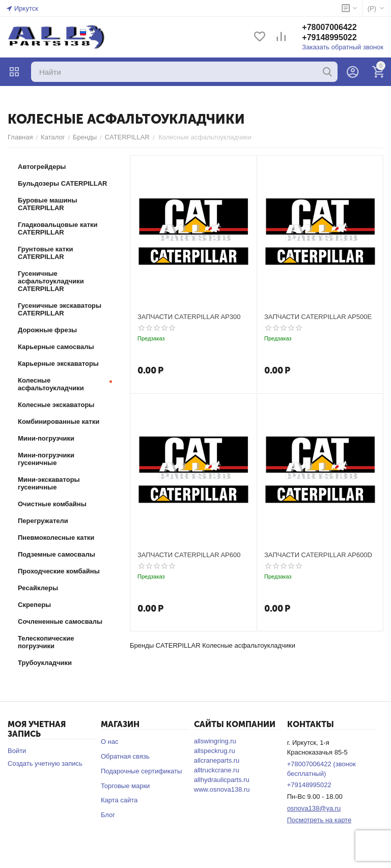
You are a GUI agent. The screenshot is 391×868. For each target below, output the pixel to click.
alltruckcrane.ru (217, 770)
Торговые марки (125, 786)
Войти (17, 751)
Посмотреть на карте (319, 820)
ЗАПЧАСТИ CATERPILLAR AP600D (318, 555)
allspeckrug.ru (215, 751)
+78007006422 (329, 27)
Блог (108, 815)
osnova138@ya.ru (314, 808)
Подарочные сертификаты (141, 771)
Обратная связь (125, 756)
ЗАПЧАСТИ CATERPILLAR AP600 (189, 555)
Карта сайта (119, 800)
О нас (110, 742)
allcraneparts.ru (217, 760)
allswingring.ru (215, 741)
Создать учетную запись (45, 763)
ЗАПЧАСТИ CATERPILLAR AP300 (189, 317)
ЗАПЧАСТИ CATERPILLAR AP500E (318, 317)
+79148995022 (329, 37)
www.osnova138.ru (222, 789)
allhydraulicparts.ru (222, 780)
